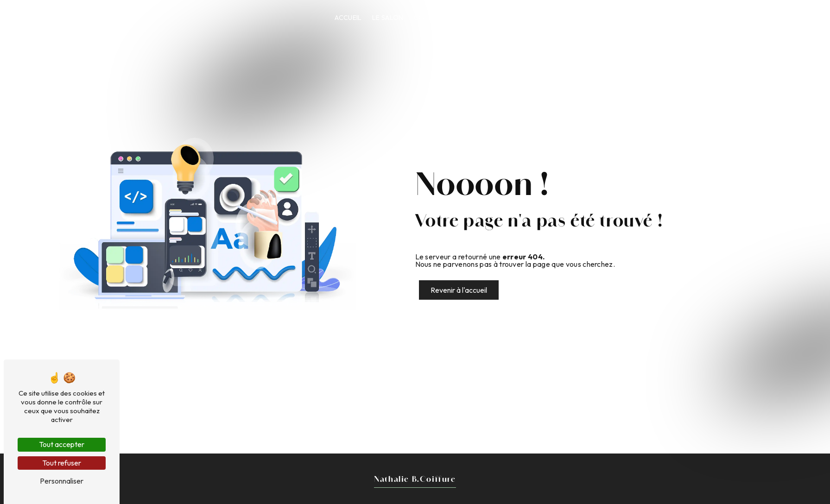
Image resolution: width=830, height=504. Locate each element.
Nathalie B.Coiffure (51, 18)
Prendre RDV (782, 18)
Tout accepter (62, 444)
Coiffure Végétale (447, 18)
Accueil (348, 18)
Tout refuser (62, 463)
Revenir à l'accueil (459, 290)
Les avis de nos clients (656, 18)
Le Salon (388, 18)
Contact (724, 18)
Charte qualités (577, 18)
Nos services (514, 18)
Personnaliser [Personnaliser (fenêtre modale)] (62, 481)
